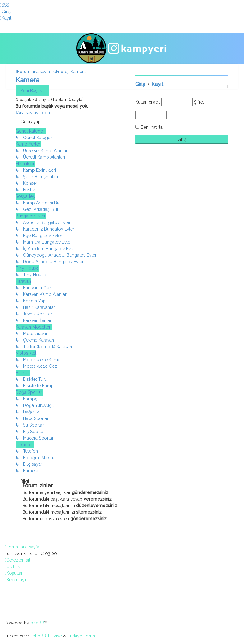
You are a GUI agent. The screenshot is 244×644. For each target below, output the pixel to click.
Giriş (140, 84)
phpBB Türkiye (47, 636)
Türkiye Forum (82, 636)
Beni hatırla (152, 127)
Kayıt (157, 84)
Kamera (28, 80)
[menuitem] (5, 5)
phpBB (37, 623)
